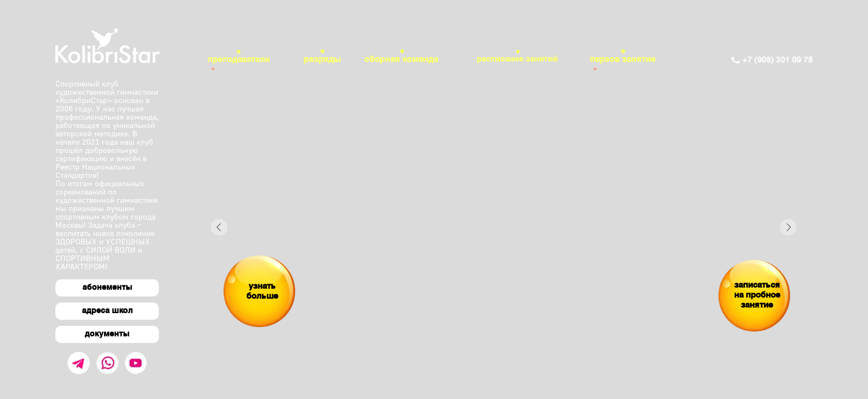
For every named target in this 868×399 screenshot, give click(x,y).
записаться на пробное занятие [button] (757, 295)
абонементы (107, 288)
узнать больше (262, 291)
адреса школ (107, 311)
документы (107, 334)
